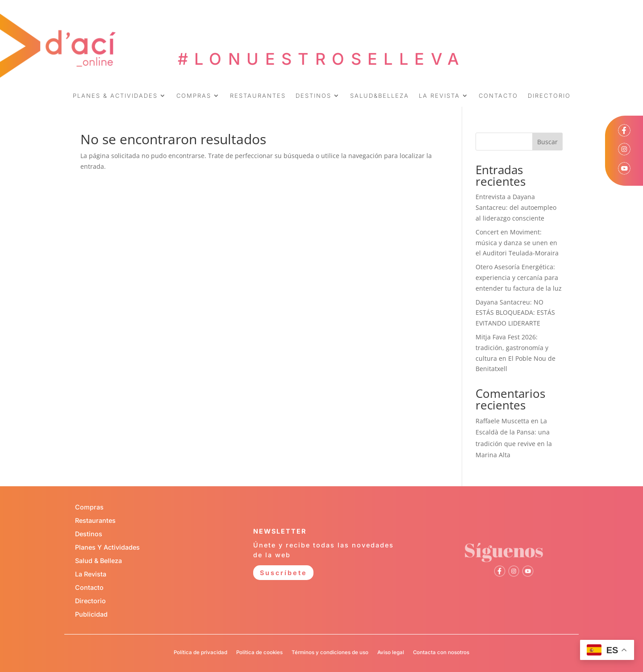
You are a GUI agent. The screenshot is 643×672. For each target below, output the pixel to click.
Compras (89, 507)
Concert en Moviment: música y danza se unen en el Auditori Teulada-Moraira (517, 243)
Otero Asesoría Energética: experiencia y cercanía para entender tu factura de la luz (519, 278)
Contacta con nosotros (441, 652)
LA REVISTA (439, 96)
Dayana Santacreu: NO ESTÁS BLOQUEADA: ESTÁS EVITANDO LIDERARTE (515, 313)
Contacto (89, 587)
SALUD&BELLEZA (380, 96)
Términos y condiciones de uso (330, 652)
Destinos (89, 534)
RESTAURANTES (258, 96)
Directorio (90, 601)
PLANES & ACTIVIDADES (115, 96)
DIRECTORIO (549, 96)
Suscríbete (284, 573)
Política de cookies (259, 652)
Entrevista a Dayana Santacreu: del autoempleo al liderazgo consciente (516, 207)
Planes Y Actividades (107, 547)
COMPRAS (194, 96)
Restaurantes (95, 520)
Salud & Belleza (98, 561)
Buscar (547, 142)
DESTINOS (313, 96)
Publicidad (91, 614)
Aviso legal (391, 652)
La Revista (91, 574)
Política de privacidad (200, 652)
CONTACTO (498, 96)
